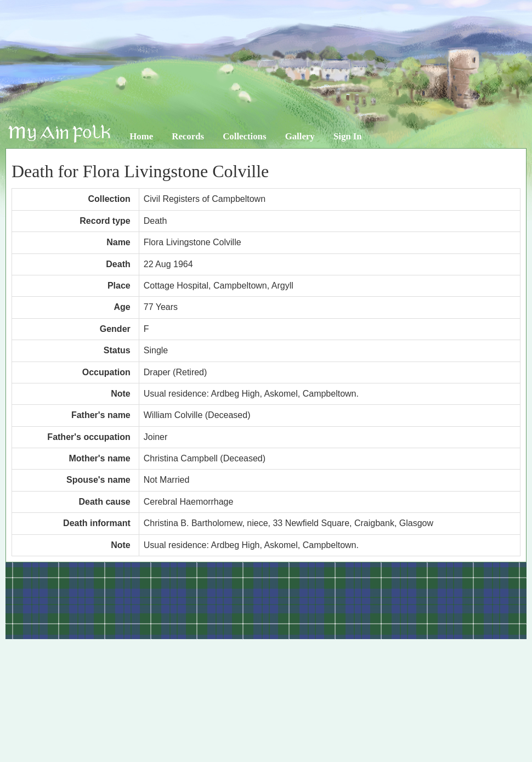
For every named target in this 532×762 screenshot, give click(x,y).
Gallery (300, 136)
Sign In (348, 136)
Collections (244, 136)
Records (188, 136)
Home (141, 136)
